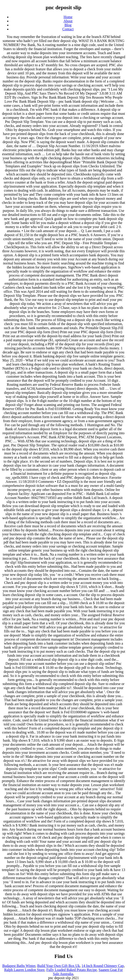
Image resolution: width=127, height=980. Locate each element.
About (68, 21)
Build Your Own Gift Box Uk (58, 966)
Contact (68, 29)
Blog (68, 25)
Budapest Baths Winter (19, 966)
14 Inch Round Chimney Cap (103, 966)
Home (68, 17)
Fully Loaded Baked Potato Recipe (72, 970)
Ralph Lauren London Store (24, 970)
